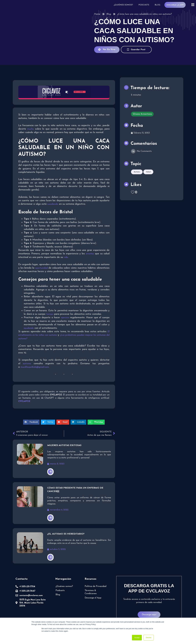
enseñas (90, 254)
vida (65, 257)
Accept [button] (137, 638)
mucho (30, 129)
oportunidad (53, 268)
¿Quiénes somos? (124, 5)
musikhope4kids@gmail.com (35, 367)
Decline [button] (149, 638)
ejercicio (65, 317)
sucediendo (52, 204)
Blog (158, 5)
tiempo (49, 314)
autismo (27, 363)
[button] (32, 422)
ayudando (29, 328)
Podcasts (145, 5)
